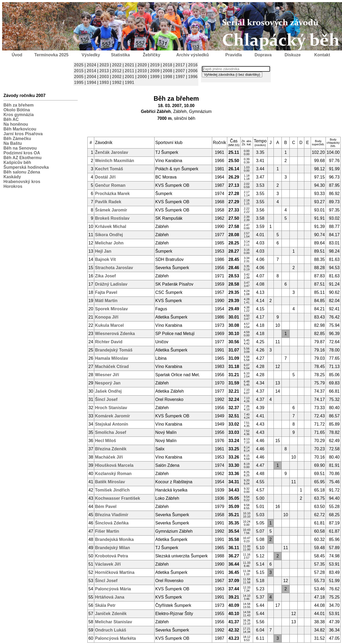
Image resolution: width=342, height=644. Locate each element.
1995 (79, 82)
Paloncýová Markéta (116, 638)
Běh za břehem (19, 105)
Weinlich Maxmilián (115, 161)
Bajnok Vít (105, 259)
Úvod (17, 55)
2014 (92, 71)
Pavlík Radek (108, 202)
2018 (168, 65)
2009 (155, 71)
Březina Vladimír (112, 515)
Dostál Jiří (105, 177)
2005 (79, 77)
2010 (142, 71)
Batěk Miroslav (110, 482)
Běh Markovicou (20, 129)
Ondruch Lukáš (111, 630)
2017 (180, 65)
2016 (193, 65)
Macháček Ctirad (112, 367)
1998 (168, 77)
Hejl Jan (103, 251)
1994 (92, 82)
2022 (117, 65)
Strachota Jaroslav (114, 268)
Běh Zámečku (17, 139)
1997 (180, 77)
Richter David (109, 342)
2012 (117, 71)
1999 (155, 77)
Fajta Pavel (106, 292)
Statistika (120, 55)
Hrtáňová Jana (110, 597)
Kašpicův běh (17, 162)
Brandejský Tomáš (114, 350)
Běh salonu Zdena (22, 172)
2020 (142, 65)
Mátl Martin (106, 301)
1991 (130, 82)
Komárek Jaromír (113, 416)
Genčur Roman (110, 185)
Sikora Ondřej (109, 235)
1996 (193, 77)
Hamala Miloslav (112, 358)
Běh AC (11, 119)
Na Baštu (13, 143)
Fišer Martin (107, 531)
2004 (92, 77)
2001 (130, 77)
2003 (104, 77)
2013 (104, 71)
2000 (142, 77)
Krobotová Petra (112, 556)
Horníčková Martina (115, 572)
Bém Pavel (106, 507)
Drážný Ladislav (111, 284)
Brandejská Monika (114, 539)
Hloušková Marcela (114, 465)
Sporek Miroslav (112, 309)
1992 (117, 82)
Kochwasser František (118, 498)
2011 (130, 71)
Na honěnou (16, 124)
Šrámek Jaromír (111, 210)
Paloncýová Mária (113, 589)
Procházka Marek (112, 194)
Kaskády (12, 177)
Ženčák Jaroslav (112, 152)
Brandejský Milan (113, 548)
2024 (92, 65)
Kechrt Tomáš (109, 169)
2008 (168, 71)
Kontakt (322, 55)
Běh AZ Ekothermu (22, 158)
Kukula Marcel (109, 325)
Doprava (263, 55)
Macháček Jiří (109, 457)
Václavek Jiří (108, 564)
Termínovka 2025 (51, 55)
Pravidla (233, 55)
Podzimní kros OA (22, 153)
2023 (104, 65)
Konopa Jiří (107, 317)
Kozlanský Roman (113, 474)
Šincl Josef (106, 399)
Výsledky (91, 55)
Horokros (13, 186)
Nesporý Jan (108, 383)
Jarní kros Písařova (23, 134)
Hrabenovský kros (22, 182)
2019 (155, 65)
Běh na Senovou (20, 148)
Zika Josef (105, 276)
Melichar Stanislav (114, 622)
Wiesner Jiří (107, 375)
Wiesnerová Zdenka (115, 334)
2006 (193, 71)
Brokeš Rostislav (112, 218)
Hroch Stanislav (111, 408)
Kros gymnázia (19, 115)
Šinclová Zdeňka (112, 523)
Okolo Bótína (17, 110)
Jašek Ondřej (108, 391)
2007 (180, 71)
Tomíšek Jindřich (112, 490)
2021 (130, 65)
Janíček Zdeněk (111, 614)
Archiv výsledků (193, 55)
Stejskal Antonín (112, 424)
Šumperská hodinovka (26, 167)
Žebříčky (152, 55)
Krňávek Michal (111, 226)
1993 (104, 82)
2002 (117, 77)
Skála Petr (105, 605)
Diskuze (293, 55)
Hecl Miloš (106, 441)
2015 (79, 71)
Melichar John (109, 243)
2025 (79, 65)
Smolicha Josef (111, 432)
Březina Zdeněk (111, 449)
